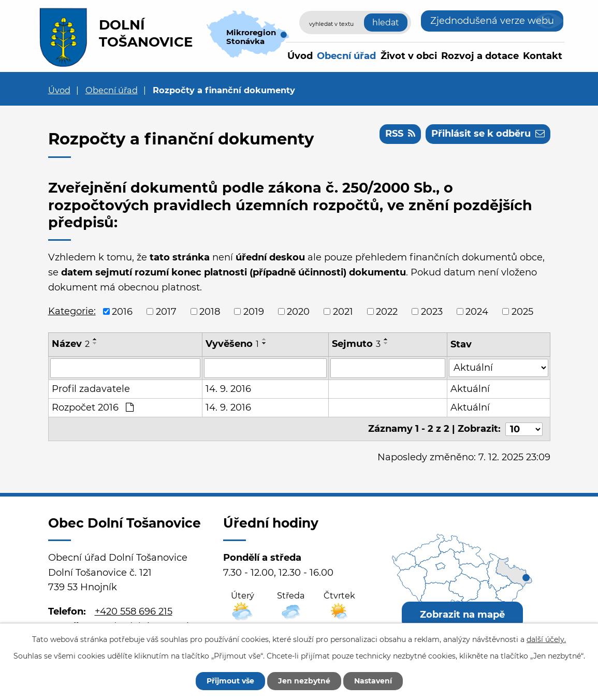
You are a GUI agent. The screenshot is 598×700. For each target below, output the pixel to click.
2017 (166, 311)
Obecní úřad (346, 56)
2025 (522, 311)
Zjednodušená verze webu (492, 21)
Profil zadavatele (91, 389)
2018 (210, 311)
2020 (298, 311)
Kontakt (543, 56)
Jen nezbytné (304, 681)
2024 (477, 311)
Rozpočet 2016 (93, 407)
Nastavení (373, 681)
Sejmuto (357, 344)
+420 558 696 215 (134, 611)
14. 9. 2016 (229, 389)
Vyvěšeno (233, 344)
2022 (387, 311)
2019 (254, 311)
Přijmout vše (230, 681)
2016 (122, 311)
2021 (343, 311)
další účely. (546, 639)
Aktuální (470, 389)
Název (71, 344)
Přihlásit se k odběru (488, 134)
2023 (432, 311)
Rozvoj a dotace (480, 56)
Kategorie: (72, 311)
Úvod (300, 56)
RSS (400, 134)
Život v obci (409, 56)
